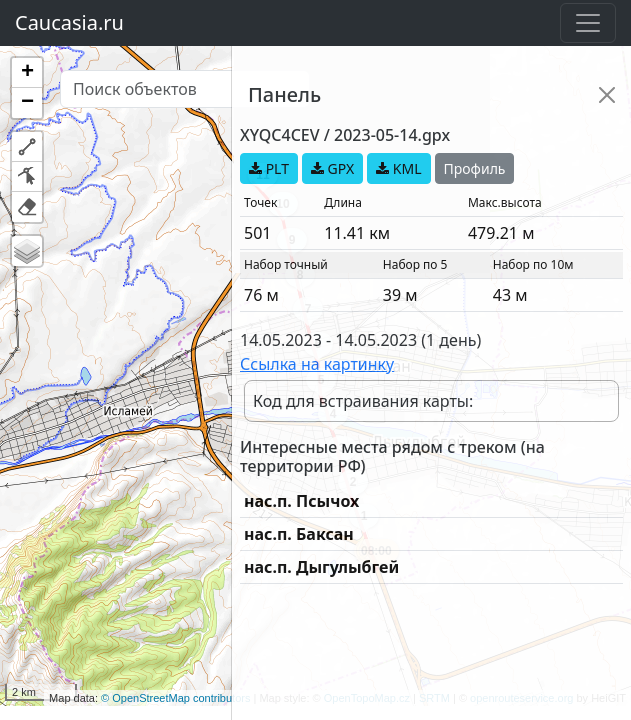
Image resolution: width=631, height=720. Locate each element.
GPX (332, 168)
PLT (269, 168)
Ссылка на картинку (317, 364)
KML (398, 168)
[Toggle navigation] (588, 23)
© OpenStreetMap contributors (175, 698)
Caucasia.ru (69, 22)
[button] (27, 73)
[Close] (607, 95)
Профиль (475, 168)
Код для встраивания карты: (363, 401)
